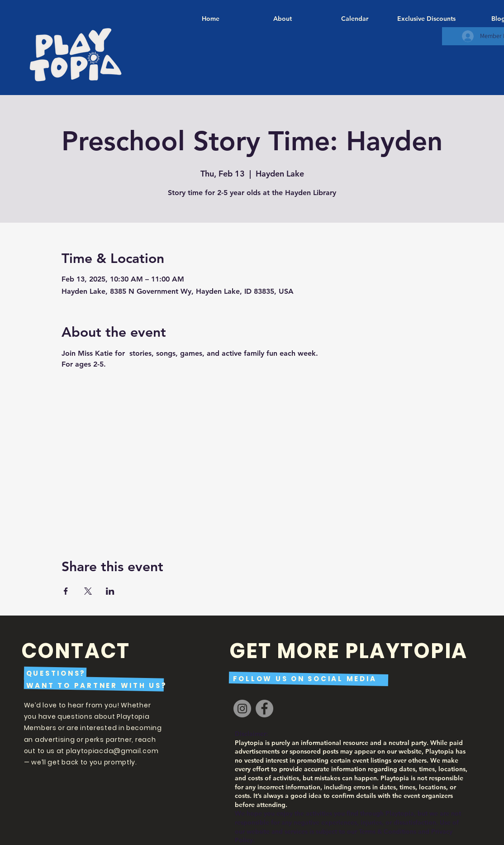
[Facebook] (264, 709)
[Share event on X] (88, 591)
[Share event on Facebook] (66, 591)
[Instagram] (242, 709)
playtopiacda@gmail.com (112, 751)
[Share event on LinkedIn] (110, 591)
